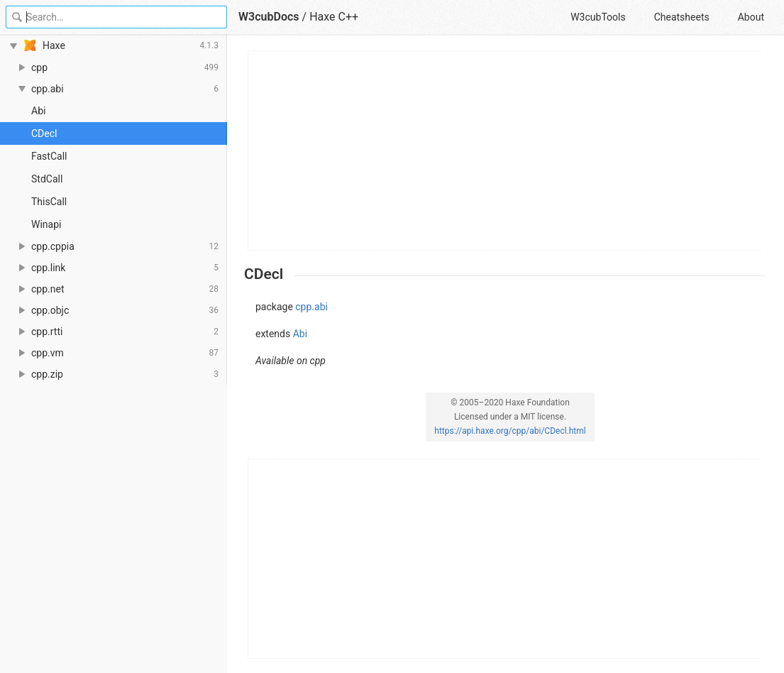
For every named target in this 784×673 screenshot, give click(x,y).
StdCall (47, 179)
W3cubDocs (269, 17)
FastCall (49, 156)
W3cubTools (598, 17)
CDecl (44, 133)
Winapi (46, 224)
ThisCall (49, 202)
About (751, 17)
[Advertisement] (505, 151)
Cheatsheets (682, 17)
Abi (38, 111)
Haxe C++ (334, 17)
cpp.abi (311, 307)
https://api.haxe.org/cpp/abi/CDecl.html (510, 431)
